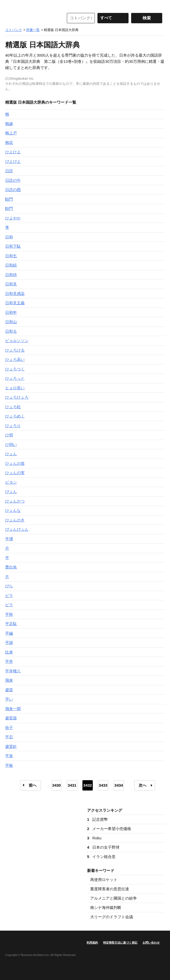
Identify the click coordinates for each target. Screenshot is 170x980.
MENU (10, 5)
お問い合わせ (151, 943)
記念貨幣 (97, 819)
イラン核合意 (101, 857)
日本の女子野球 (103, 847)
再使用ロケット (104, 880)
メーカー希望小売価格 (109, 829)
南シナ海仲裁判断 (106, 907)
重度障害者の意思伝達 (110, 889)
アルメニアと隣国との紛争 (114, 898)
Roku (94, 838)
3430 (56, 785)
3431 (72, 785)
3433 (103, 785)
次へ (143, 785)
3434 (119, 785)
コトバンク (31, 18)
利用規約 (92, 943)
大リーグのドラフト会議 (112, 917)
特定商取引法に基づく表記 (120, 943)
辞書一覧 (33, 30)
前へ (33, 785)
